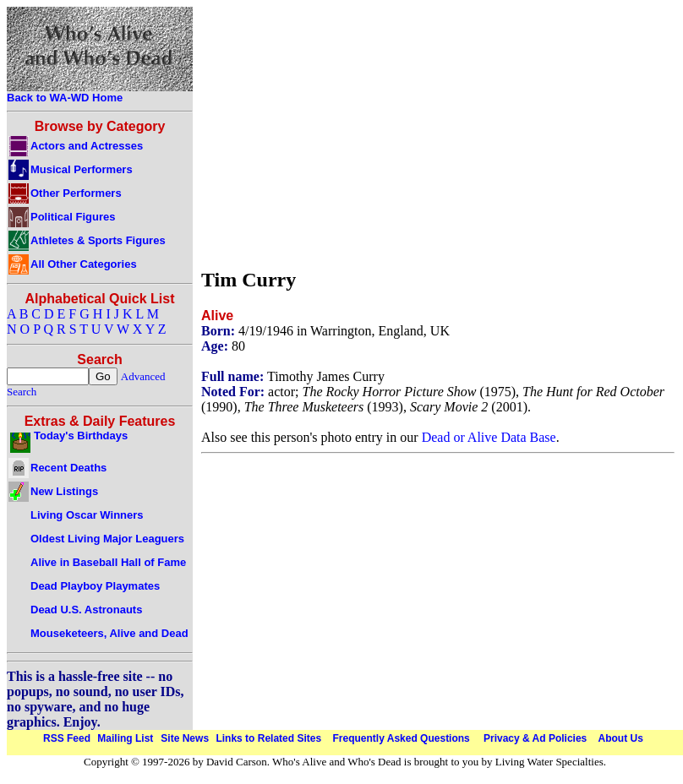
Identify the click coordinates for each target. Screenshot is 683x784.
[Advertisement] (418, 133)
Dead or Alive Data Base (489, 437)
